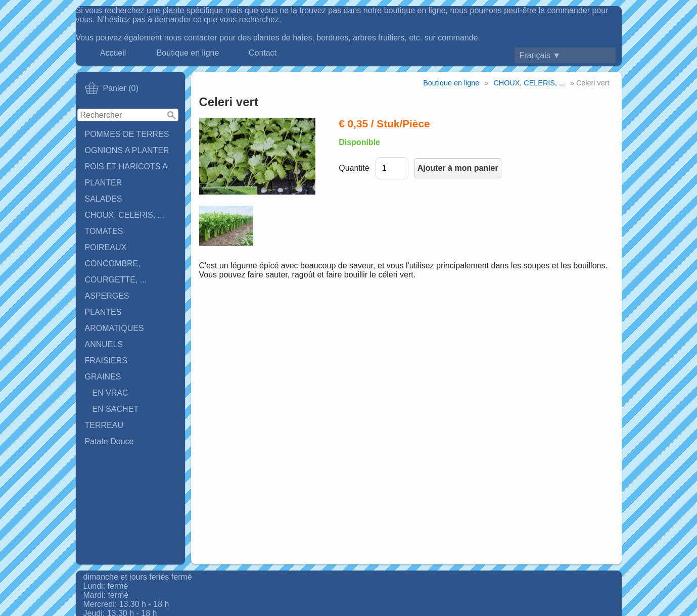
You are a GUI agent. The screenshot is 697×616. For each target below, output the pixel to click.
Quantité (354, 168)
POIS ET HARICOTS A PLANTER (126, 175)
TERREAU (104, 425)
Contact (263, 53)
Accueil (113, 53)
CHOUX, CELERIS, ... (125, 215)
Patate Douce (109, 441)
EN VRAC (110, 393)
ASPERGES (107, 296)
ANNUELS (104, 344)
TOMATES (104, 231)
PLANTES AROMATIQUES (114, 320)
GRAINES (103, 377)
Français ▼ (540, 55)
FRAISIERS (106, 361)
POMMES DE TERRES (127, 134)
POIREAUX (106, 247)
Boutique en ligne (188, 53)
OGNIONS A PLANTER (127, 150)
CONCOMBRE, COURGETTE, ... (116, 272)
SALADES (104, 199)
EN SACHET (116, 409)
